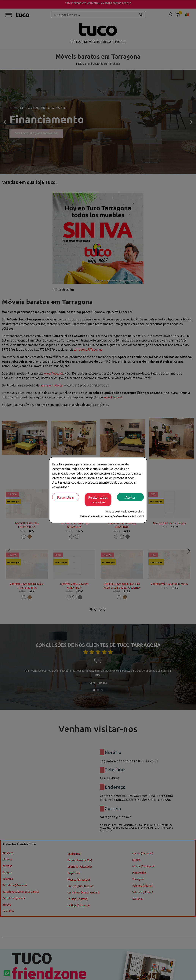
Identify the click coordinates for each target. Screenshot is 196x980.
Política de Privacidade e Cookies (125, 512)
